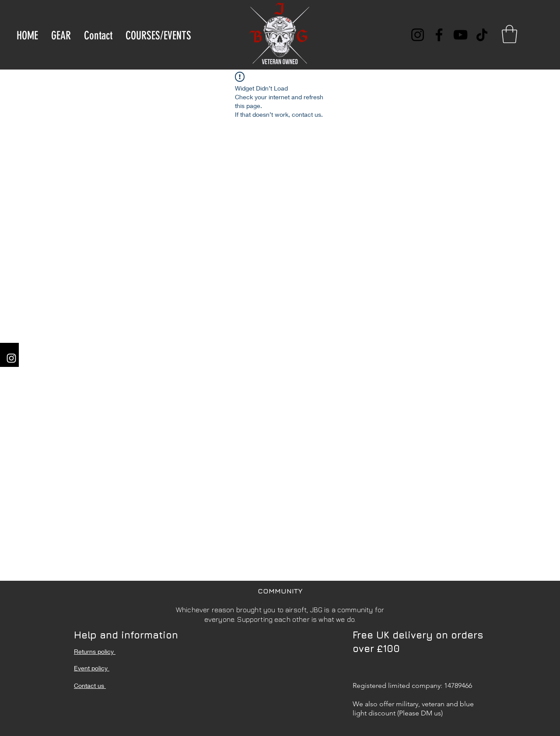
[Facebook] (439, 35)
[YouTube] (460, 35)
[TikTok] (482, 35)
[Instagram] (418, 35)
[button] (509, 34)
